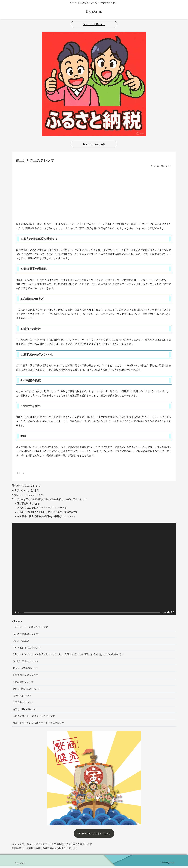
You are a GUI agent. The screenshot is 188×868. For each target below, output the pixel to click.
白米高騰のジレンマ (23, 683)
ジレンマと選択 (21, 641)
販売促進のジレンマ (23, 704)
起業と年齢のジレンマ (24, 711)
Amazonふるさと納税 (94, 144)
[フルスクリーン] (173, 612)
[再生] (15, 612)
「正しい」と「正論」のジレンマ (30, 627)
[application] (94, 569)
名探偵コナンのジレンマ (25, 676)
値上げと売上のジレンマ (25, 662)
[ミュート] (168, 612)
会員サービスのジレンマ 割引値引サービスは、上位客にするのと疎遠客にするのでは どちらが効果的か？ (68, 655)
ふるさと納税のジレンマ (25, 634)
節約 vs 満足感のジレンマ (26, 690)
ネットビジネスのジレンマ (27, 648)
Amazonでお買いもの (94, 25)
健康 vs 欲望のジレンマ (25, 669)
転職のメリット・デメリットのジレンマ (34, 718)
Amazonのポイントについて (94, 835)
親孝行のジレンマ (22, 697)
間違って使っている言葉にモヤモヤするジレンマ (38, 725)
